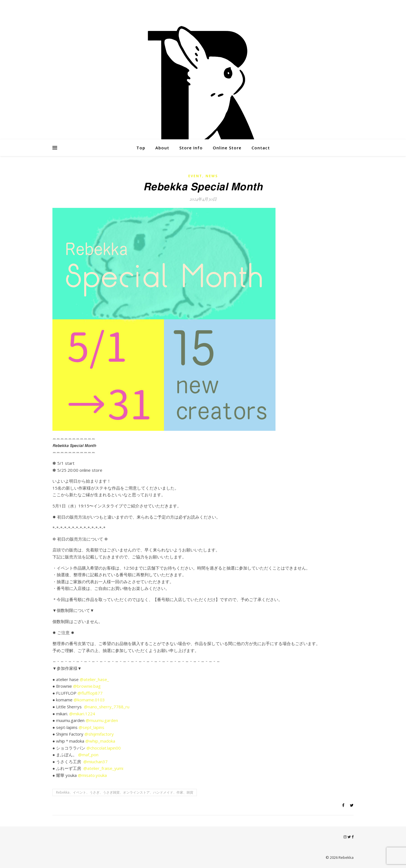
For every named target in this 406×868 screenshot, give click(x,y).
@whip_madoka (100, 741)
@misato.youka (92, 775)
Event (195, 176)
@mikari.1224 (82, 714)
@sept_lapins (91, 727)
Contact (261, 148)
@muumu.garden (102, 720)
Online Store (227, 148)
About (162, 148)
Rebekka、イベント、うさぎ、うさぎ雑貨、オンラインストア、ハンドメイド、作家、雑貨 (125, 792)
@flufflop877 (90, 693)
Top (141, 148)
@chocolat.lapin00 (104, 748)
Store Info (191, 148)
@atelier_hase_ (94, 679)
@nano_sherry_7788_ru (107, 707)
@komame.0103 (89, 700)
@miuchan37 (96, 762)
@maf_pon (88, 755)
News (212, 176)
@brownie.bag (87, 686)
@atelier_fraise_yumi (103, 768)
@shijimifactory (99, 734)
